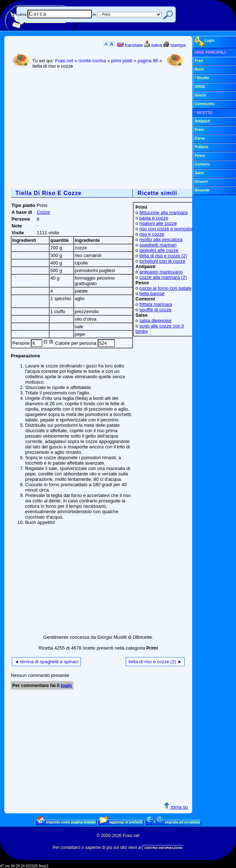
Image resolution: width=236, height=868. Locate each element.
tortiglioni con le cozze (162, 261)
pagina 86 (148, 61)
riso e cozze (152, 234)
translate (130, 45)
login (66, 685)
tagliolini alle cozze (159, 250)
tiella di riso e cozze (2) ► (155, 662)
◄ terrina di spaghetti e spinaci (46, 662)
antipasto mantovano (161, 272)
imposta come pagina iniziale (66, 822)
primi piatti (122, 61)
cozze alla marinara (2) (163, 277)
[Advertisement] (102, 130)
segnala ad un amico (173, 822)
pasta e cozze (154, 218)
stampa (175, 45)
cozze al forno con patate (165, 288)
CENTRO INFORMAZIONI (163, 848)
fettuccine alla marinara (163, 213)
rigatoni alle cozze (158, 223)
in (94, 15)
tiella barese (152, 293)
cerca (22, 15)
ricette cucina (92, 61)
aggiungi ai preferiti (121, 822)
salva (153, 45)
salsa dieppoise (156, 320)
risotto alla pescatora (161, 239)
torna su (176, 807)
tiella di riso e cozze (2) (163, 256)
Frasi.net (64, 61)
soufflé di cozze (155, 310)
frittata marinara (156, 304)
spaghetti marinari (158, 245)
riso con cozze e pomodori (167, 229)
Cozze (43, 212)
